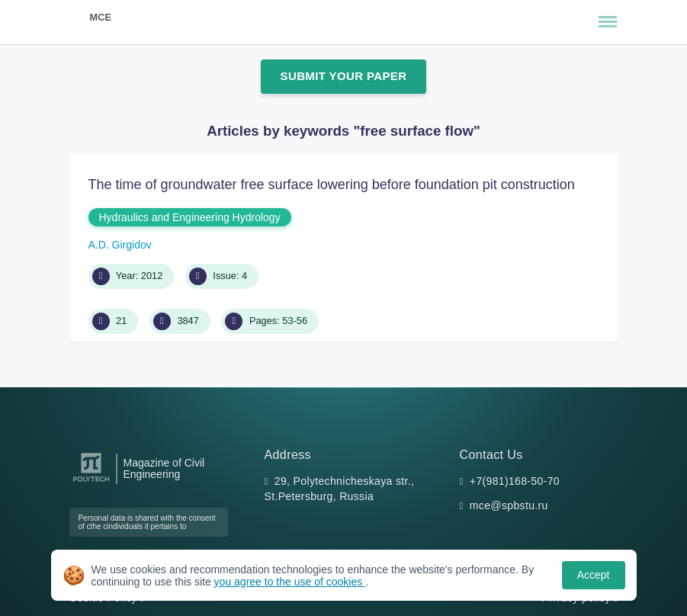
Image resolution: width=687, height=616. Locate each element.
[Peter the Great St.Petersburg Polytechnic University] (91, 482)
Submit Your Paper (344, 76)
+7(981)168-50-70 (515, 481)
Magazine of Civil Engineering (164, 469)
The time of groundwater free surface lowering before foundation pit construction (332, 184)
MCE (101, 17)
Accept (594, 575)
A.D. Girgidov (120, 245)
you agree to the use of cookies (290, 582)
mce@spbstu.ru (509, 505)
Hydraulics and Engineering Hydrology (190, 217)
